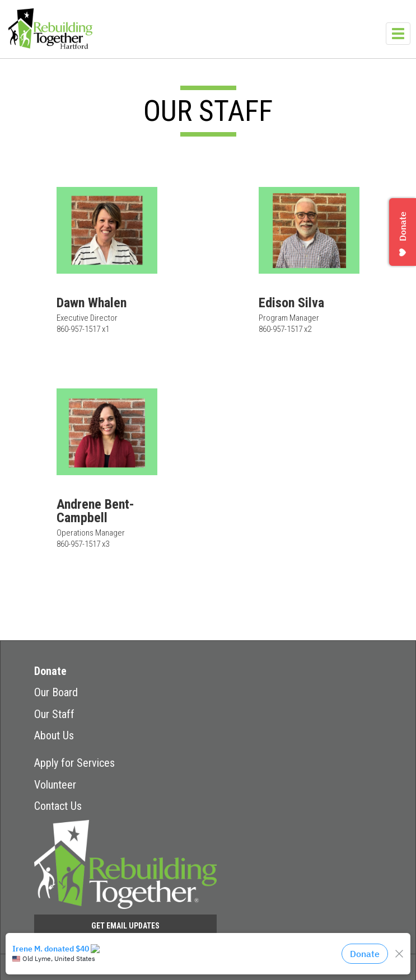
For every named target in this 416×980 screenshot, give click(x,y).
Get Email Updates (125, 926)
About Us (54, 735)
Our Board (56, 692)
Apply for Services (74, 763)
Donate (50, 671)
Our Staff (54, 714)
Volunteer (55, 785)
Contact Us (58, 806)
